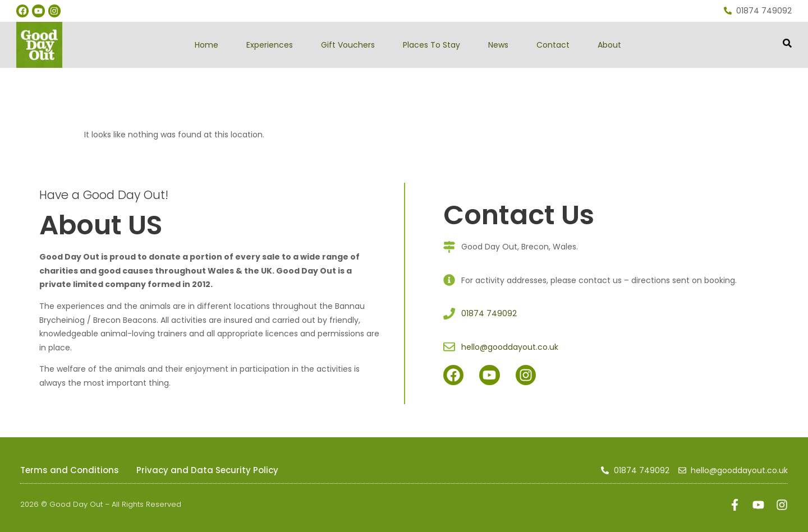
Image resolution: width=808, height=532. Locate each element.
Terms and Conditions (70, 470)
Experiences (270, 45)
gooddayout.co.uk (136, 74)
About (609, 45)
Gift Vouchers (348, 45)
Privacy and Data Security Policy (207, 470)
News (498, 45)
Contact (553, 45)
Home (206, 45)
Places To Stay (431, 45)
